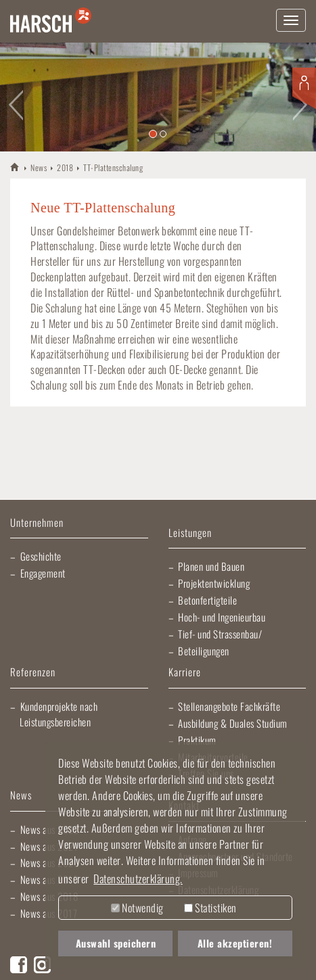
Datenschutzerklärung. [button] (138, 879)
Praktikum (197, 740)
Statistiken (210, 908)
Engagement (43, 573)
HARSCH (15, 167)
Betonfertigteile (207, 600)
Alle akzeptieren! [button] (235, 943)
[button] (16, 97)
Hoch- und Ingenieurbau (222, 617)
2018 (65, 167)
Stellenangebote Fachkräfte (229, 706)
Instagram (42, 965)
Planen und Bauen (211, 566)
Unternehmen (37, 523)
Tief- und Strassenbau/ (220, 634)
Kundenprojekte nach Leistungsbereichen (59, 714)
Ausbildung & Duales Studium (233, 723)
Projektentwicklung (214, 583)
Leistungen (190, 533)
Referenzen (33, 673)
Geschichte (41, 556)
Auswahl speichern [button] (116, 943)
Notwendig (137, 908)
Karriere (185, 673)
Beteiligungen (204, 651)
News (39, 167)
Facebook (19, 965)
